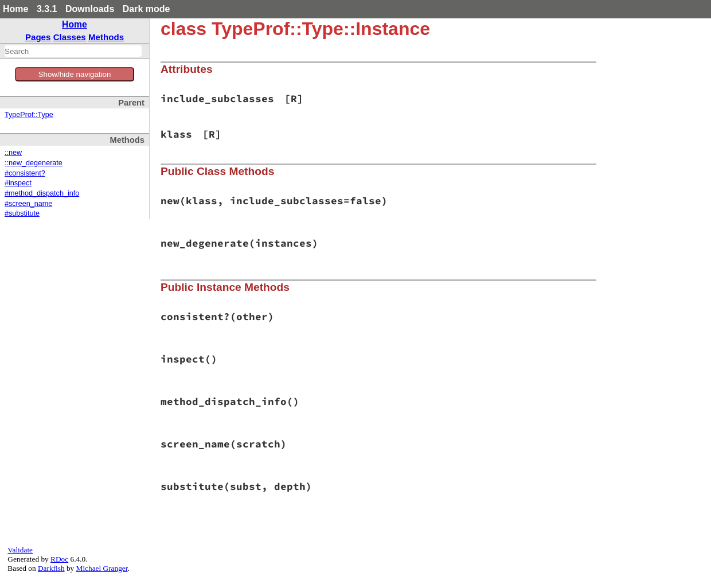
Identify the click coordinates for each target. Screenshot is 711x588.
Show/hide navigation (75, 74)
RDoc (59, 559)
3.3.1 (47, 9)
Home (15, 9)
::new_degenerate (34, 163)
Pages (38, 37)
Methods (106, 37)
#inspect (18, 183)
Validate (20, 550)
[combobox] (73, 51)
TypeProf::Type (29, 115)
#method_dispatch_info (42, 193)
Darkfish (51, 568)
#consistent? (25, 173)
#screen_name (28, 204)
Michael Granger (102, 568)
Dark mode (147, 9)
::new (13, 153)
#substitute (22, 213)
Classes (70, 37)
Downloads (90, 9)
